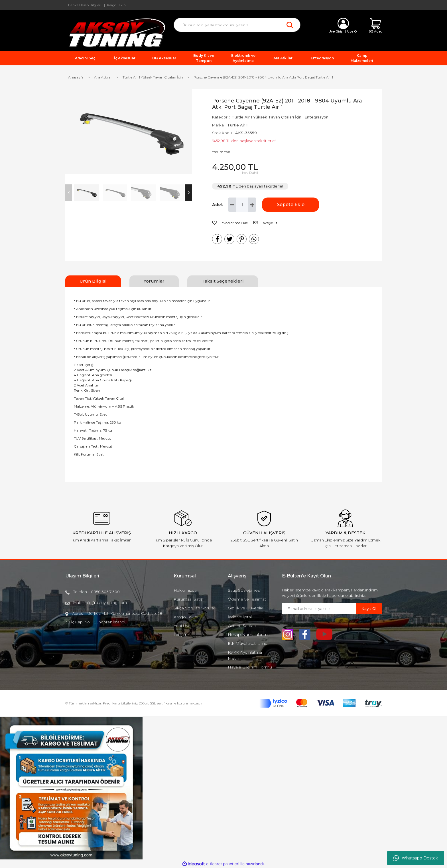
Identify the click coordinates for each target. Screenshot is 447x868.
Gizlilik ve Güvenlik (245, 608)
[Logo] (115, 32)
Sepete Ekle (291, 205)
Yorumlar (154, 281)
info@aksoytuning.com (106, 603)
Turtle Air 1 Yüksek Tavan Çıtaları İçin (267, 117)
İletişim (181, 635)
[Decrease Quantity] (232, 205)
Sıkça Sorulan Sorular (194, 608)
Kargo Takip (116, 5)
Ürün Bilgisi (93, 281)
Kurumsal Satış (188, 599)
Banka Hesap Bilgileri (85, 5)
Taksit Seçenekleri (223, 281)
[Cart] (375, 26)
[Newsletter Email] (319, 609)
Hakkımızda (185, 590)
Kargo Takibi (186, 617)
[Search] (237, 25)
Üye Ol (352, 31)
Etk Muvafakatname (248, 643)
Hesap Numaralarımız (249, 635)
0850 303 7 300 (105, 592)
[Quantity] (242, 205)
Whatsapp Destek (416, 858)
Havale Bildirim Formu (250, 667)
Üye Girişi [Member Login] (336, 31)
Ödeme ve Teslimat (247, 599)
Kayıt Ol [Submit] (369, 609)
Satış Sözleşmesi (244, 590)
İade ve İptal (240, 617)
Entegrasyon (316, 117)
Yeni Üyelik (184, 626)
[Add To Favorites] (230, 223)
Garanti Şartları (242, 626)
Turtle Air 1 (237, 125)
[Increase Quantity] (252, 205)
